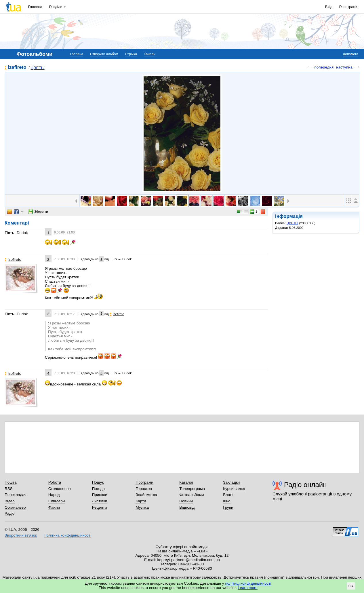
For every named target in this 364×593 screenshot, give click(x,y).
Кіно (227, 501)
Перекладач (15, 495)
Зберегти (38, 212)
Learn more (248, 588)
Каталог (186, 482)
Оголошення (60, 489)
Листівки (100, 501)
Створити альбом (104, 54)
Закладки (231, 482)
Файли (54, 507)
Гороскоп (144, 489)
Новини (186, 501)
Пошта (11, 482)
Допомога (350, 54)
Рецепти (100, 507)
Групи (228, 507)
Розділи (56, 7)
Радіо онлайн (305, 485)
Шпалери (57, 501)
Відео (10, 501)
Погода (98, 489)
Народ (54, 495)
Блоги (228, 495)
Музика (142, 507)
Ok (351, 586)
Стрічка (131, 54)
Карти (141, 501)
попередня (324, 67)
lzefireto (17, 68)
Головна (35, 7)
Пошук (98, 482)
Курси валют (234, 489)
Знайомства (146, 495)
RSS (9, 489)
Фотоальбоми (191, 495)
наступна (344, 67)
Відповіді (187, 507)
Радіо (9, 513)
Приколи (100, 495)
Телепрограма (192, 489)
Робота (55, 482)
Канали (150, 54)
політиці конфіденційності (248, 583)
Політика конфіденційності (67, 535)
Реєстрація (349, 7)
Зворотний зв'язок (21, 535)
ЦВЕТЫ (38, 68)
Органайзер (15, 507)
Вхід (329, 7)
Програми (144, 482)
